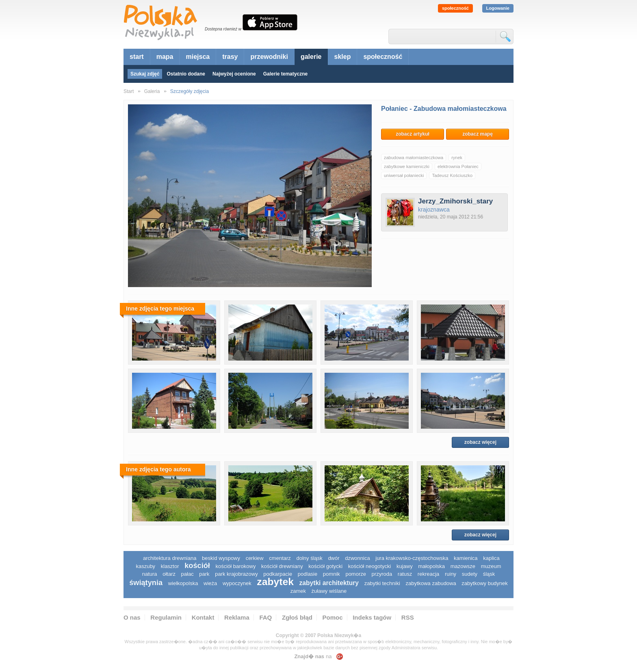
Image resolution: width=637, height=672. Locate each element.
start (137, 57)
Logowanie (498, 8)
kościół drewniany (282, 566)
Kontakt (203, 617)
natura (150, 574)
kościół (197, 566)
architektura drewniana (170, 558)
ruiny (451, 574)
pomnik (331, 574)
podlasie (308, 574)
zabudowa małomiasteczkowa (414, 158)
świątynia (146, 583)
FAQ (265, 617)
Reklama (237, 617)
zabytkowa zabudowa (431, 583)
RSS (408, 617)
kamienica (466, 558)
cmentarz (280, 558)
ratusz (405, 574)
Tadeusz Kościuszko (452, 175)
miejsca (198, 57)
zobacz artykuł (413, 134)
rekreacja (428, 574)
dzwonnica (357, 558)
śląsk (489, 574)
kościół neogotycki (370, 566)
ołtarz (169, 574)
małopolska (431, 566)
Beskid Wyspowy (221, 558)
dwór (334, 558)
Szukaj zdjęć (145, 74)
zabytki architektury (329, 583)
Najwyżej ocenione (234, 74)
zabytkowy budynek (484, 583)
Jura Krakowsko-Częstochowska (412, 558)
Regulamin (166, 617)
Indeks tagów (372, 617)
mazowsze (463, 566)
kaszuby (145, 566)
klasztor (170, 566)
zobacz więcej (480, 442)
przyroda (382, 574)
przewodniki (269, 57)
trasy (230, 57)
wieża (210, 583)
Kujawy (405, 566)
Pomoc (333, 617)
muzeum (491, 566)
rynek (457, 158)
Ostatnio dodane (186, 74)
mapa (165, 57)
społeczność (455, 8)
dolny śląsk (309, 558)
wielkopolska (183, 583)
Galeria (152, 91)
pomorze (356, 574)
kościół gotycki (325, 566)
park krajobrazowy (236, 574)
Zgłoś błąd (297, 617)
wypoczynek (237, 583)
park (204, 574)
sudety (470, 574)
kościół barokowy (235, 566)
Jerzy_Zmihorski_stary (455, 201)
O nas (132, 617)
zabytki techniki (382, 583)
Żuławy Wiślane (329, 591)
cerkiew (255, 558)
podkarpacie (278, 574)
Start (129, 91)
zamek (298, 591)
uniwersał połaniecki (404, 175)
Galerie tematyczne (285, 74)
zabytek (275, 582)
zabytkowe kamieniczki (407, 166)
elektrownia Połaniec (458, 166)
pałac (187, 574)
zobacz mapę (478, 134)
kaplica (491, 558)
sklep (343, 57)
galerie (311, 57)
